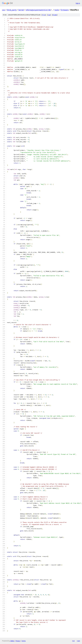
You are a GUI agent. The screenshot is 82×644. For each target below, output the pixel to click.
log (49, 15)
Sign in (78, 3)
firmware (65, 10)
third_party (12, 10)
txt (73, 641)
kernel (21, 10)
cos (4, 10)
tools (57, 10)
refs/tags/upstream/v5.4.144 (38, 10)
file (44, 15)
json (78, 641)
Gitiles (12, 641)
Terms (24, 641)
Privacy (18, 641)
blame (55, 15)
